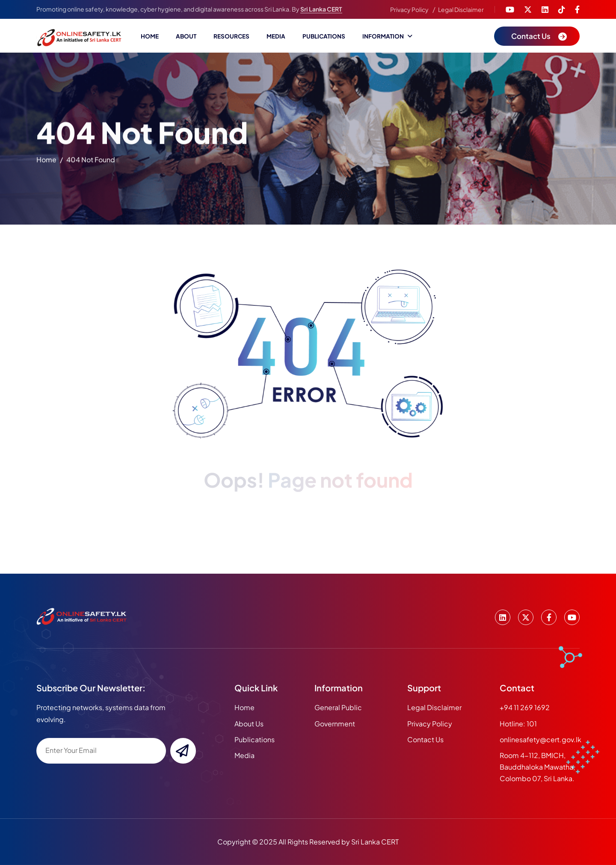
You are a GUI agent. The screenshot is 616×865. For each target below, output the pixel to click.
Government (335, 724)
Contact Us (425, 739)
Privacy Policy (409, 9)
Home (150, 36)
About (186, 36)
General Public (338, 707)
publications (255, 739)
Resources (231, 36)
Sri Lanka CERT (321, 9)
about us (249, 724)
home (46, 161)
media (244, 755)
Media (276, 36)
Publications (324, 36)
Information (383, 36)
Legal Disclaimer (461, 9)
